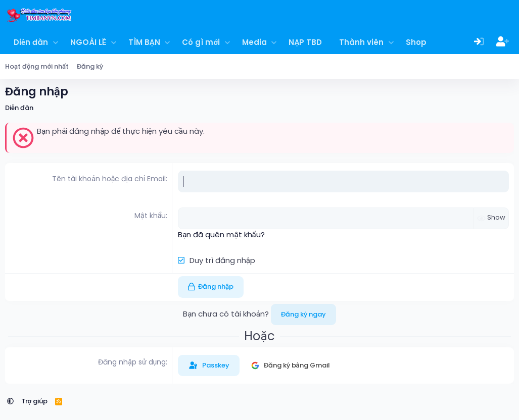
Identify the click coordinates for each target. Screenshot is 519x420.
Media (254, 42)
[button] (55, 42)
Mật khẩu (150, 216)
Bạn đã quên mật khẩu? (221, 234)
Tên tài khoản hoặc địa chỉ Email (109, 179)
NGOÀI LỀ (88, 42)
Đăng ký (90, 66)
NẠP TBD (305, 42)
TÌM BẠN (144, 42)
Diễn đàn (31, 42)
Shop (416, 42)
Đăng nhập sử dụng (132, 362)
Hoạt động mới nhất (37, 66)
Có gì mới (201, 42)
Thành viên (361, 42)
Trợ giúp (35, 401)
